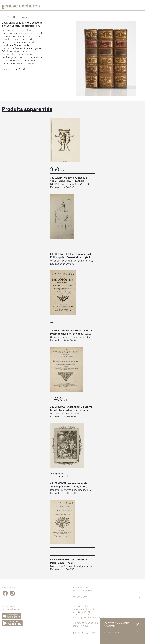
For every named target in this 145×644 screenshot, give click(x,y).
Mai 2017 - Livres (14, 17)
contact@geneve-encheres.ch (89, 617)
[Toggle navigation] (139, 6)
